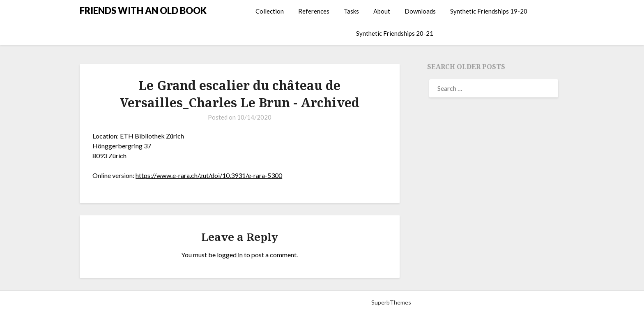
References (314, 11)
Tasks (351, 11)
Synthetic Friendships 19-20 (489, 11)
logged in (230, 255)
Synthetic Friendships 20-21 (395, 33)
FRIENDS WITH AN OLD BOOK (143, 10)
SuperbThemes (391, 302)
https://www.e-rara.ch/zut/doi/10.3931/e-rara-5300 (209, 175)
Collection (270, 11)
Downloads (420, 11)
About (382, 11)
